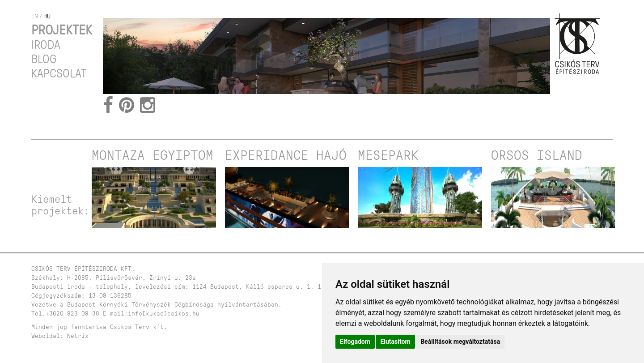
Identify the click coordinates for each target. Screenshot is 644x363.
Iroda (46, 45)
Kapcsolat (59, 73)
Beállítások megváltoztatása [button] (460, 342)
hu (47, 16)
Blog (44, 59)
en (35, 16)
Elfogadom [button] (355, 342)
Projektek (62, 30)
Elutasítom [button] (395, 342)
